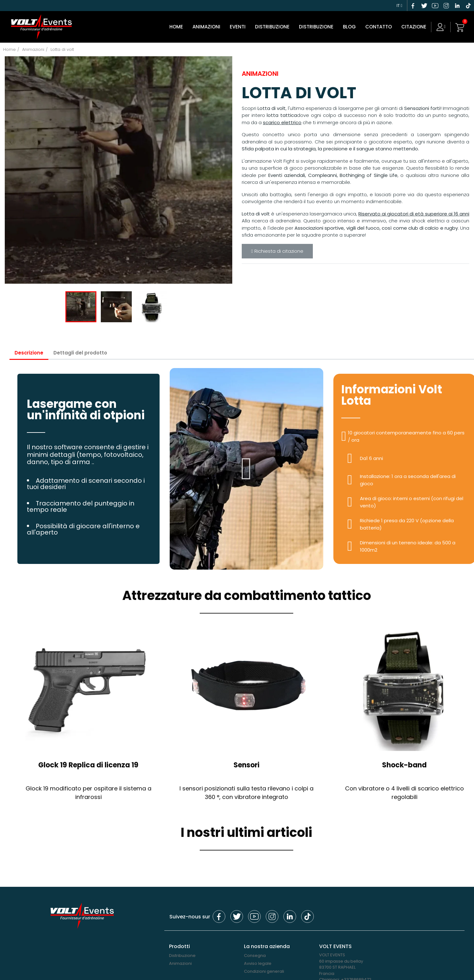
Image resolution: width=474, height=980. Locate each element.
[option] (118, 170)
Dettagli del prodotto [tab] (81, 352)
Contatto (379, 27)
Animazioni (206, 27)
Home (176, 27)
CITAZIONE (414, 27)
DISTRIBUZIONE (272, 27)
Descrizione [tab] (29, 352)
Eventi (238, 27)
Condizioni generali (264, 971)
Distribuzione (316, 27)
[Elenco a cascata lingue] (399, 5)
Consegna (255, 956)
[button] (247, 469)
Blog (349, 27)
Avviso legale (258, 963)
